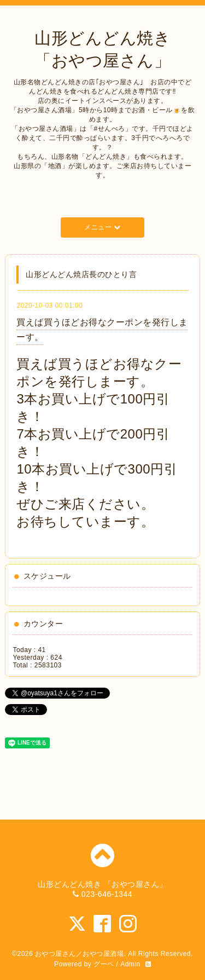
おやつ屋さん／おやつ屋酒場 (80, 954)
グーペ (104, 964)
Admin (130, 964)
